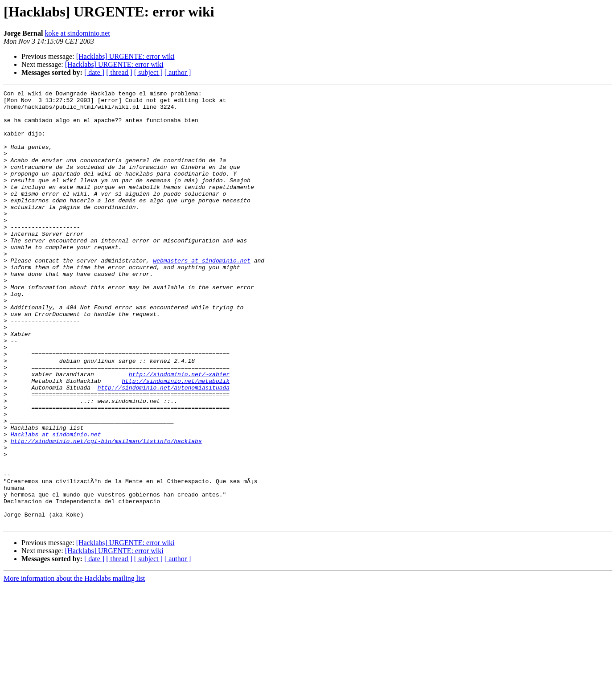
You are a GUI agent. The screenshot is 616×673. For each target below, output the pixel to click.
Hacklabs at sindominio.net (56, 504)
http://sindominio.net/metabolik (176, 439)
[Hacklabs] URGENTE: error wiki (125, 56)
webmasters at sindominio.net (201, 295)
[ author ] (178, 72)
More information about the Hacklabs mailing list (74, 665)
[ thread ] (119, 72)
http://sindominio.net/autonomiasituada (164, 447)
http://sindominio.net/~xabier (179, 431)
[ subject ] (148, 72)
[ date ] (94, 72)
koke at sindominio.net (77, 33)
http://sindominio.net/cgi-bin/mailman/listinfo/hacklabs (106, 512)
